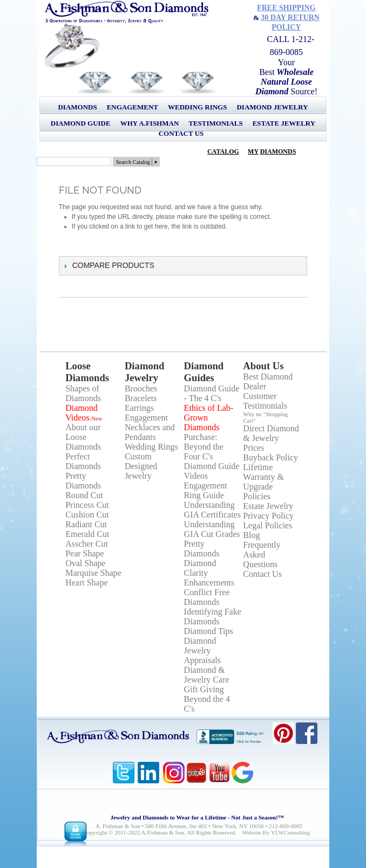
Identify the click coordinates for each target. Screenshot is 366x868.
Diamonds (77, 107)
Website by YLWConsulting (276, 832)
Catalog (223, 151)
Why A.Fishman (150, 123)
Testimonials (215, 123)
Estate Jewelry (284, 123)
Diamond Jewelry (272, 107)
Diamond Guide (81, 123)
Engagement (133, 107)
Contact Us (181, 133)
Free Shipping (286, 8)
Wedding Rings (197, 107)
